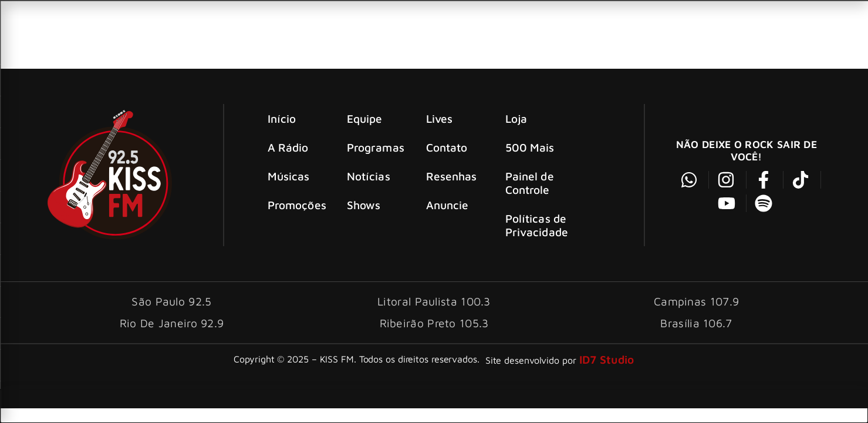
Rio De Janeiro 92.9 (172, 323)
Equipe (365, 118)
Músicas (289, 176)
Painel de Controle (530, 183)
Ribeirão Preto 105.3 (434, 323)
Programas (376, 147)
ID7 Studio (607, 359)
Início (282, 118)
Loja (516, 118)
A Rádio (288, 147)
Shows (364, 205)
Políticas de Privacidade (537, 225)
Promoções (297, 205)
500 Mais (530, 147)
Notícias (369, 176)
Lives (440, 118)
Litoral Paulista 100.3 (434, 301)
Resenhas (452, 176)
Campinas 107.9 (696, 301)
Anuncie (447, 205)
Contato (447, 147)
